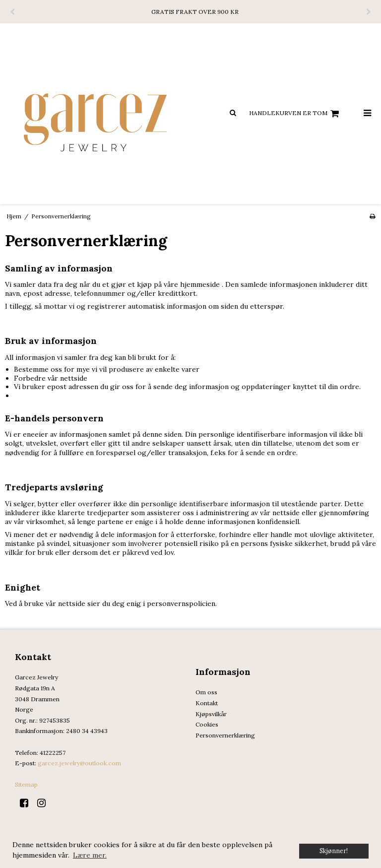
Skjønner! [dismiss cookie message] (334, 851)
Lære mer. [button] (90, 855)
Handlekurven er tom (295, 114)
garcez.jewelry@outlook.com (79, 763)
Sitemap (26, 784)
